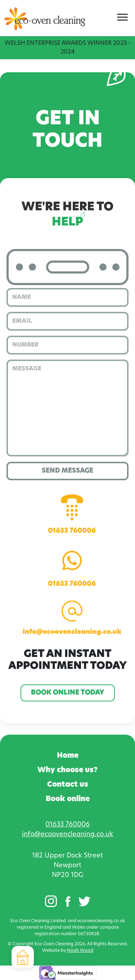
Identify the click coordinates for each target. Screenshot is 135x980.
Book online (68, 799)
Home (68, 756)
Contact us (68, 785)
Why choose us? (67, 770)
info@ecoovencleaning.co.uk (72, 618)
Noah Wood (80, 951)
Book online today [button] (68, 693)
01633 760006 (72, 514)
